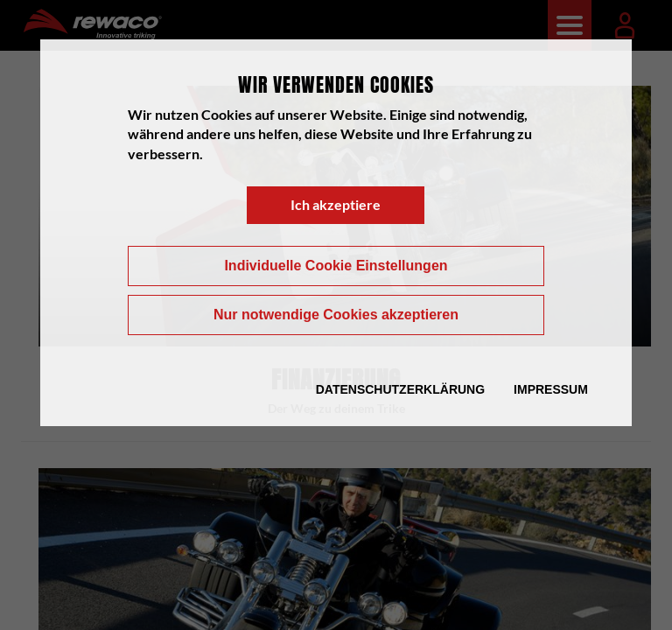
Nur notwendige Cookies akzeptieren (336, 315)
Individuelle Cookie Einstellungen (336, 266)
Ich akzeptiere (336, 204)
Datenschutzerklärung (400, 389)
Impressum (551, 389)
